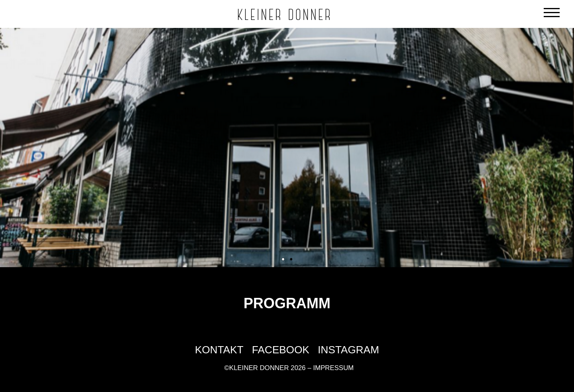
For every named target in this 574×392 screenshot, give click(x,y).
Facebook (281, 350)
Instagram (348, 350)
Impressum (333, 368)
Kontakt (219, 350)
